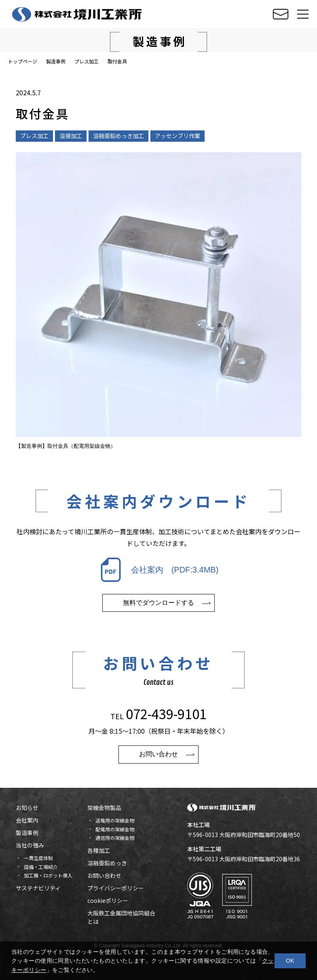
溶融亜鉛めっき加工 (118, 136)
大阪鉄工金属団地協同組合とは (121, 917)
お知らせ (27, 808)
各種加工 (99, 850)
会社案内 (27, 820)
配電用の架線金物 (115, 829)
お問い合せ (281, 14)
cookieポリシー (108, 900)
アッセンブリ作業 (178, 136)
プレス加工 (87, 61)
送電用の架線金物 (115, 820)
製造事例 (56, 61)
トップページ (23, 61)
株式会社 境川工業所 (77, 14)
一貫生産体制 (38, 858)
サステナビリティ (38, 888)
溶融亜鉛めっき (107, 863)
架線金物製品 (104, 808)
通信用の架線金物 (115, 838)
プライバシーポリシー (116, 888)
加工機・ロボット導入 (48, 875)
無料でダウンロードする (158, 611)
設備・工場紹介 (41, 867)
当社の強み (30, 845)
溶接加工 (71, 136)
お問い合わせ (158, 763)
